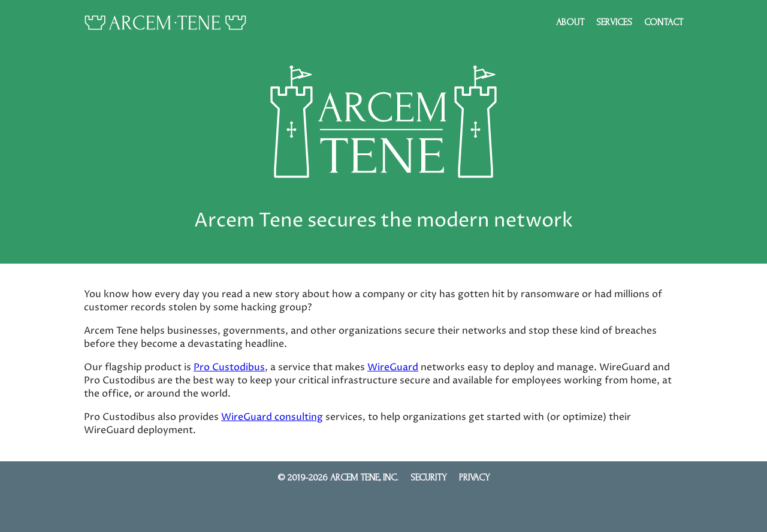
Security (429, 477)
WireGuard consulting (272, 417)
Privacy (475, 477)
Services (614, 22)
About (570, 22)
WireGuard (393, 367)
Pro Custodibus (229, 367)
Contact (664, 22)
